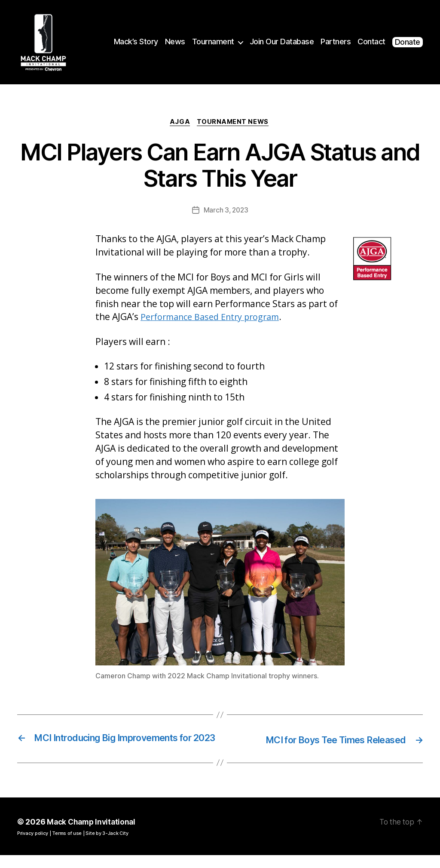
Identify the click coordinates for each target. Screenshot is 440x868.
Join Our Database (282, 42)
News (175, 42)
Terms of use (67, 846)
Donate (408, 42)
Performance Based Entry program (214, 318)
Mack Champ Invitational (93, 835)
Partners (336, 42)
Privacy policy (33, 846)
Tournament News (234, 123)
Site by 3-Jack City (107, 846)
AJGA (179, 123)
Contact (371, 42)
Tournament (213, 42)
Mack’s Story (136, 42)
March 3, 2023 (226, 211)
